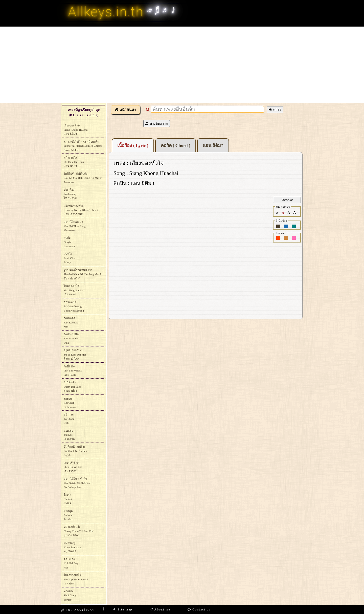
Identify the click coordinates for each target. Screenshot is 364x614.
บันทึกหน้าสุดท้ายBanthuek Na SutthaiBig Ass (75, 451)
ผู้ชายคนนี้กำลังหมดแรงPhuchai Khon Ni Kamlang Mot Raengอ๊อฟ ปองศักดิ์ (85, 274)
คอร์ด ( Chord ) (176, 145)
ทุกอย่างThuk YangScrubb (70, 595)
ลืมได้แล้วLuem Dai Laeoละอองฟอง (72, 387)
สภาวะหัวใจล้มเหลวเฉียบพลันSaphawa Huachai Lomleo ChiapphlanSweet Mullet (85, 146)
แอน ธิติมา (213, 145)
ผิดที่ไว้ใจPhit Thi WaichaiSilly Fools (73, 371)
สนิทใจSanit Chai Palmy (70, 258)
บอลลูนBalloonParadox (68, 515)
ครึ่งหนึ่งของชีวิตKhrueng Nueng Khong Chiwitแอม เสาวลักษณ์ (81, 210)
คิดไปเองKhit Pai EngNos (71, 563)
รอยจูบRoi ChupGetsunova (70, 403)
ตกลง (275, 110)
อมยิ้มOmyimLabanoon (69, 242)
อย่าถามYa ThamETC (69, 419)
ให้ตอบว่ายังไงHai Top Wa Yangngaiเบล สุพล (76, 579)
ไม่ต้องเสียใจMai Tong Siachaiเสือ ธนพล (74, 290)
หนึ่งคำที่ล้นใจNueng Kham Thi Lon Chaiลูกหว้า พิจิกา (79, 531)
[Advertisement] (182, 64)
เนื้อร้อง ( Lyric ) (133, 145)
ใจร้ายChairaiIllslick (68, 499)
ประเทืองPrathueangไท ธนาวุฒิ (70, 194)
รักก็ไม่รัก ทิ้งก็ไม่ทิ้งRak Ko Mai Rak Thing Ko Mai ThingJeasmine (85, 178)
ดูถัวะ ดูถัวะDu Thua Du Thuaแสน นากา (74, 162)
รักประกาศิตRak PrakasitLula (71, 338)
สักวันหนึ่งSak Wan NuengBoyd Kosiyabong (74, 306)
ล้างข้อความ (157, 124)
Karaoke (287, 200)
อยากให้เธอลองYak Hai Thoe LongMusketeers (75, 226)
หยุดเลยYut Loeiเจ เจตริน (69, 435)
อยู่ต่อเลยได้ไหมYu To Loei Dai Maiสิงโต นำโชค (75, 354)
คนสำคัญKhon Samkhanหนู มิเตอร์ (72, 547)
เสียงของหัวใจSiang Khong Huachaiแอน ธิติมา (76, 130)
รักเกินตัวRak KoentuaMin (71, 322)
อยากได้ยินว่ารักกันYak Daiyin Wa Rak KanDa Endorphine (77, 483)
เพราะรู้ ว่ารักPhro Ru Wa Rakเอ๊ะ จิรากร (73, 467)
